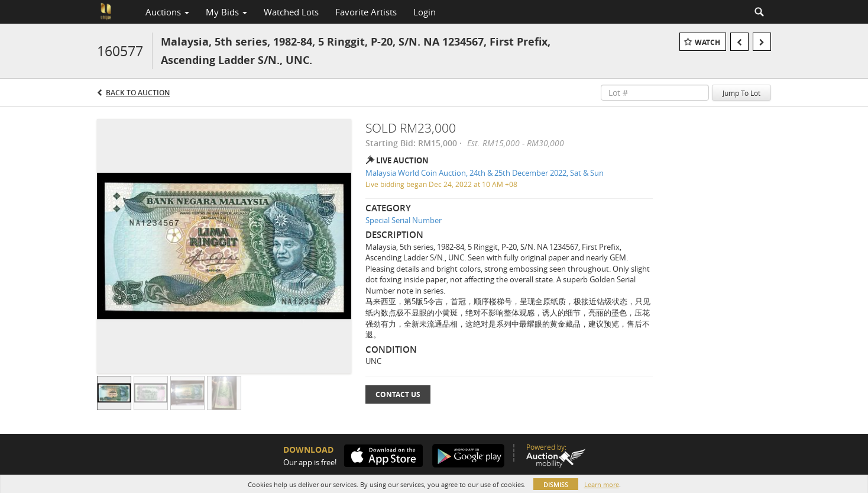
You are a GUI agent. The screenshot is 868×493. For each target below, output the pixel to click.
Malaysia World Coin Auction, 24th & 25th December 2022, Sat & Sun (485, 173)
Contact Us (398, 394)
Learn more (602, 484)
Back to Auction (138, 93)
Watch (707, 42)
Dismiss (556, 484)
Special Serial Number (404, 220)
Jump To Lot (741, 93)
